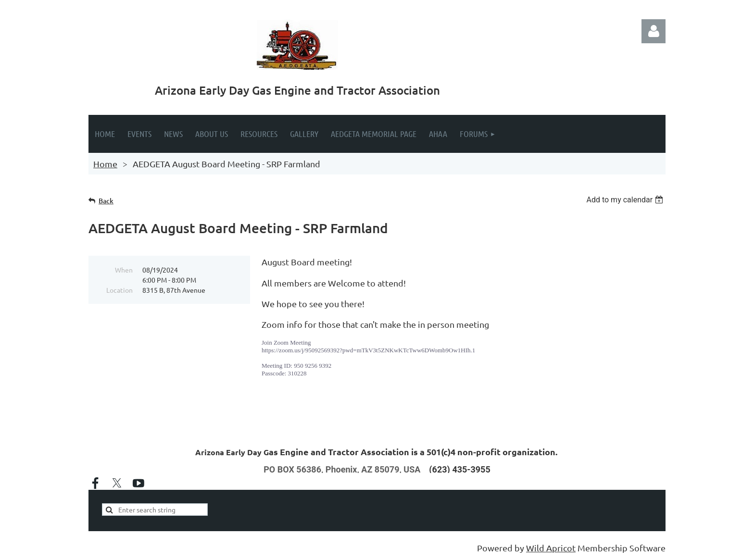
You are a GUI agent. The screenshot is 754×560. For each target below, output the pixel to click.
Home (105, 164)
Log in (653, 31)
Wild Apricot (551, 548)
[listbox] (626, 200)
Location (119, 290)
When (124, 270)
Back (106, 201)
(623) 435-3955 (459, 469)
